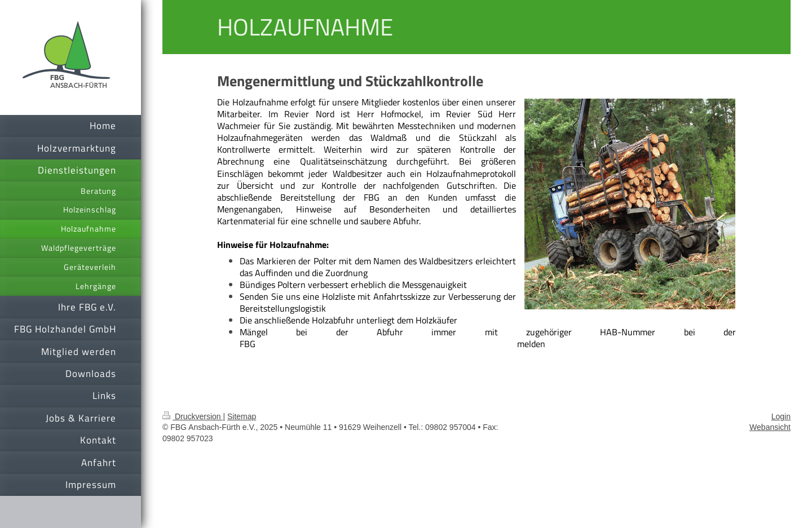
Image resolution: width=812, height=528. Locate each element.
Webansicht (770, 427)
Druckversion (193, 416)
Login (781, 416)
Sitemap (242, 416)
